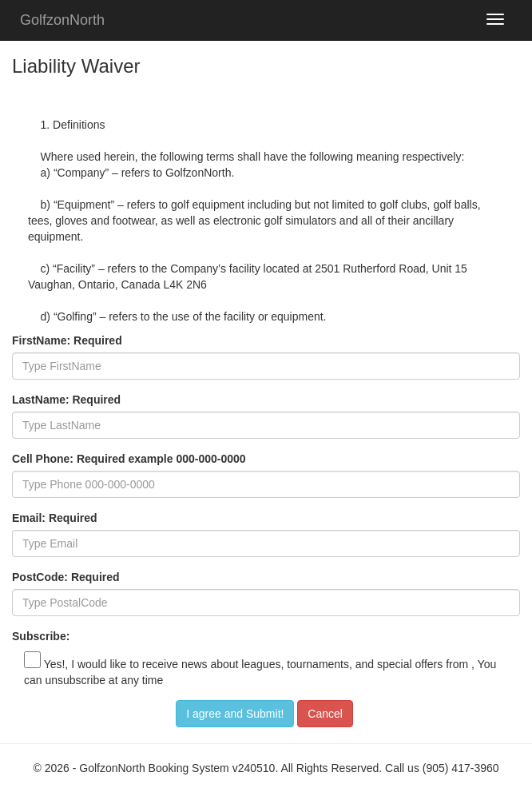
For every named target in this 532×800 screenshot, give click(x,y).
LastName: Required (66, 400)
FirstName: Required (67, 340)
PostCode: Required (66, 577)
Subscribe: (41, 636)
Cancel (325, 714)
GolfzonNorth (62, 20)
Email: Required (55, 518)
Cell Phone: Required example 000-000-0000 (129, 459)
